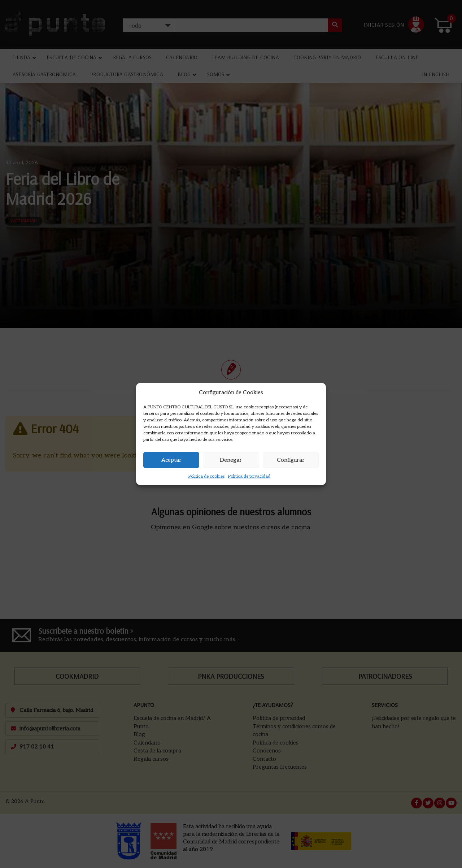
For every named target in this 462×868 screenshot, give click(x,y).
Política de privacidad (249, 476)
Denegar (231, 460)
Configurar (291, 460)
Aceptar (171, 460)
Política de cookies (206, 476)
